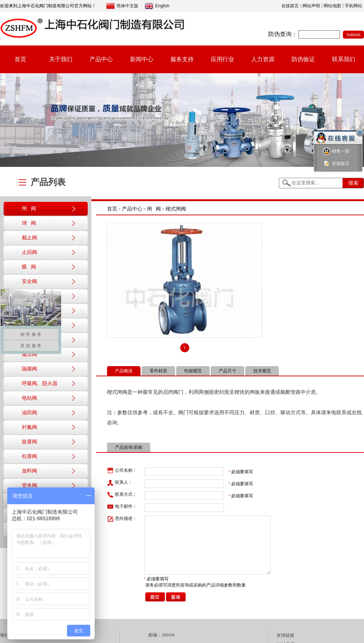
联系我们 (344, 59)
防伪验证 (303, 59)
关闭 (360, 133)
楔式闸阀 (176, 209)
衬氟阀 (29, 427)
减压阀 (29, 354)
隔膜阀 (29, 369)
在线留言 (290, 6)
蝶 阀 (29, 267)
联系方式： (122, 495)
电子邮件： (122, 507)
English (157, 6)
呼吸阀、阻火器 (40, 383)
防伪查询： (283, 34)
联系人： (120, 483)
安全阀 (29, 281)
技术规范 (262, 371)
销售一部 (336, 151)
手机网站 (353, 6)
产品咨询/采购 (129, 447)
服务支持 (182, 59)
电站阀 (29, 398)
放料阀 (29, 471)
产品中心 (101, 59)
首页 (20, 59)
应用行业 (222, 59)
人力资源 (263, 59)
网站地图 (332, 6)
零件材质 (158, 371)
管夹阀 (29, 485)
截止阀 (29, 238)
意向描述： (122, 519)
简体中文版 (122, 6)
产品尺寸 (227, 371)
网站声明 (311, 6)
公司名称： (122, 471)
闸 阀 (29, 209)
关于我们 (61, 59)
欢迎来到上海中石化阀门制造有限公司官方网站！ (48, 6)
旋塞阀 (29, 442)
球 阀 (29, 223)
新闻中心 (142, 59)
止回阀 (29, 252)
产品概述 (124, 371)
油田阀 (29, 413)
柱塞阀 (29, 456)
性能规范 (193, 371)
